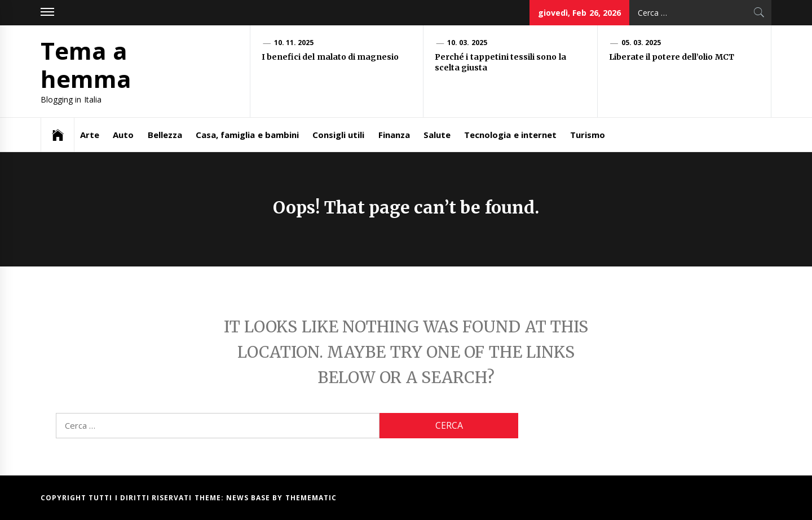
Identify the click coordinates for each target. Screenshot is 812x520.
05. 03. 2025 (641, 43)
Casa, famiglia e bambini (247, 135)
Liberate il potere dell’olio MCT (673, 57)
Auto (123, 135)
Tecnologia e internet (510, 135)
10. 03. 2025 (467, 43)
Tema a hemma (86, 65)
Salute (437, 135)
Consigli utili (338, 135)
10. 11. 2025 (294, 43)
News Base (250, 498)
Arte (90, 135)
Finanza (394, 135)
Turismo (588, 135)
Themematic (311, 498)
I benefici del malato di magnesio (331, 57)
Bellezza (165, 135)
